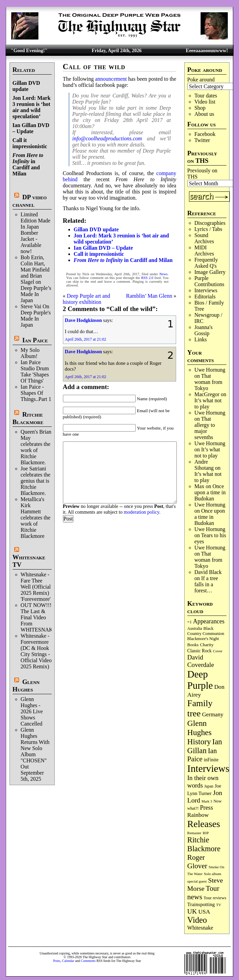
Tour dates (206, 96)
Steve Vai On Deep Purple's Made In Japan (36, 316)
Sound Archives (204, 238)
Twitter (202, 140)
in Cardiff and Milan (28, 164)
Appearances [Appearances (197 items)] (209, 621)
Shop (200, 108)
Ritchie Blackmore (28, 418)
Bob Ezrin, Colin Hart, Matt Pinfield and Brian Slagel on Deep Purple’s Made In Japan (36, 279)
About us (204, 114)
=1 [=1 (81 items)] (190, 622)
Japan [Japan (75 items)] (209, 786)
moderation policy (141, 512)
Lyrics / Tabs (208, 229)
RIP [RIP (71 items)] (206, 833)
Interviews (206, 290)
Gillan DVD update (26, 86)
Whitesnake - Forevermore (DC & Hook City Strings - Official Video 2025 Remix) (36, 651)
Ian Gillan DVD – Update (31, 128)
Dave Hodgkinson (83, 320)
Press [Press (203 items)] (206, 808)
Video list (205, 102)
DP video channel (30, 201)
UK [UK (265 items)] (192, 911)
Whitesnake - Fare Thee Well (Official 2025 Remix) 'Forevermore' (36, 587)
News (164, 274)
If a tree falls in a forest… (206, 584)
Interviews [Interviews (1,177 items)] (208, 768)
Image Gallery (210, 272)
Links (201, 339)
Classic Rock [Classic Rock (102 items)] (199, 651)
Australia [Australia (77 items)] (195, 628)
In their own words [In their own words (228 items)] (203, 782)
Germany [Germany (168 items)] (213, 714)
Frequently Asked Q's (206, 263)
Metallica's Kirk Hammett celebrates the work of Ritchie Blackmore (36, 518)
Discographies (210, 223)
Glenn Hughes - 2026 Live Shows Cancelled (32, 711)
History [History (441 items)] (199, 742)
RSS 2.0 (147, 278)
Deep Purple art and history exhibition (87, 299)
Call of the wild (94, 67)
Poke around (201, 80)
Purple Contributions (209, 281)
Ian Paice (35, 340)
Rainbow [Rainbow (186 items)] (198, 815)
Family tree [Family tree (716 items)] (200, 708)
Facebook (205, 134)
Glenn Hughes (26, 686)
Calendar (68, 961)
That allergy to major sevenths (205, 428)
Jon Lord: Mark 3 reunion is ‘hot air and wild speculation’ (32, 107)
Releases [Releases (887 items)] (204, 824)
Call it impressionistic (30, 143)
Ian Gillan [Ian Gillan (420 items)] (205, 746)
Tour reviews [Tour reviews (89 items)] (215, 898)
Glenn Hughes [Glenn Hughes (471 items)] (199, 728)
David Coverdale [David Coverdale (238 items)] (201, 661)
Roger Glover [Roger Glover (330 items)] (197, 862)
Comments (88, 961)
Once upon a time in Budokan (210, 492)
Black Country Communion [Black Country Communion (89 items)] (206, 631)
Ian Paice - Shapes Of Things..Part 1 (36, 393)
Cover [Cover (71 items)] (218, 651)
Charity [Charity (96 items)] (207, 645)
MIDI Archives (204, 251)
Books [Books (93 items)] (193, 645)
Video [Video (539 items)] (197, 920)
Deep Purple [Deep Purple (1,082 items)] (200, 680)
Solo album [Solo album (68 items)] (213, 874)
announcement (111, 79)
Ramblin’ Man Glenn (149, 296)
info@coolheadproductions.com (107, 138)
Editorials (205, 297)
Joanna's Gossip (204, 330)
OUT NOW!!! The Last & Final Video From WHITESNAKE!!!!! (43, 617)
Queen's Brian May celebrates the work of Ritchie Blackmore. (36, 447)
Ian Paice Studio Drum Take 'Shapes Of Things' (35, 371)
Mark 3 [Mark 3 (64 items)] (207, 801)
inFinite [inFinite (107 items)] (211, 760)
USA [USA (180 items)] (204, 912)
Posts (57, 961)
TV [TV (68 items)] (219, 905)
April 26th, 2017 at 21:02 (86, 339)
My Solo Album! (30, 353)
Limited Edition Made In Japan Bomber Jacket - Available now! (36, 233)
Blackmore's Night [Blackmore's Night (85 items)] (203, 639)
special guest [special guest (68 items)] (197, 881)
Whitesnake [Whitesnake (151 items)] (200, 928)
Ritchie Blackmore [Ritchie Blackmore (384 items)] (204, 844)
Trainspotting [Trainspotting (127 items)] (201, 904)
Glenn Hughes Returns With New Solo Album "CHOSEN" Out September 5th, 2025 (35, 754)
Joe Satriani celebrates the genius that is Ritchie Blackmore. (36, 481)
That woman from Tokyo (208, 382)
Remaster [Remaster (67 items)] (194, 833)
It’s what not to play (208, 403)
